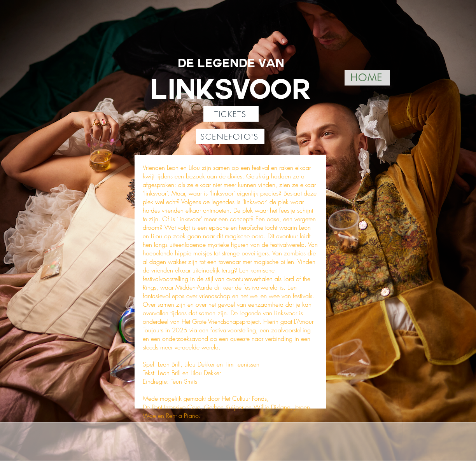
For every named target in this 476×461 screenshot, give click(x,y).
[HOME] (367, 78)
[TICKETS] (231, 114)
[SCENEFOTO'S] (230, 136)
